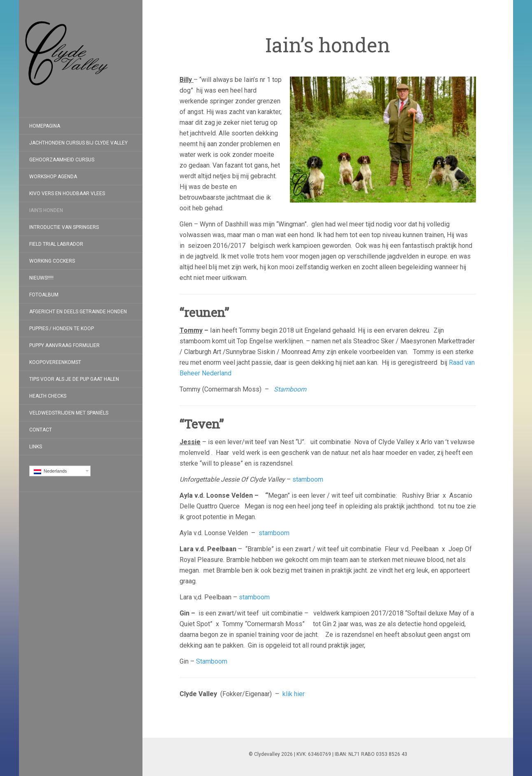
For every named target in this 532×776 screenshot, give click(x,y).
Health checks (48, 396)
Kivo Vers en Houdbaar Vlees (67, 193)
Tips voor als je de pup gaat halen (74, 379)
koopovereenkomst (55, 362)
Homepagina (45, 126)
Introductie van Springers (64, 227)
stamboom (308, 479)
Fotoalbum (44, 295)
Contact (41, 430)
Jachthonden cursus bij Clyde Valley (78, 143)
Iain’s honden (46, 210)
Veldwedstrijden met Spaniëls (69, 413)
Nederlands (50, 471)
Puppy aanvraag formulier (64, 345)
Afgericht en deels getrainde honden (78, 312)
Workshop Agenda (53, 177)
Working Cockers (52, 261)
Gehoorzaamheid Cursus (62, 160)
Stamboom (290, 389)
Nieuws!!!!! (41, 278)
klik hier (294, 694)
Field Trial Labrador (56, 244)
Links (36, 447)
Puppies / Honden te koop (62, 329)
